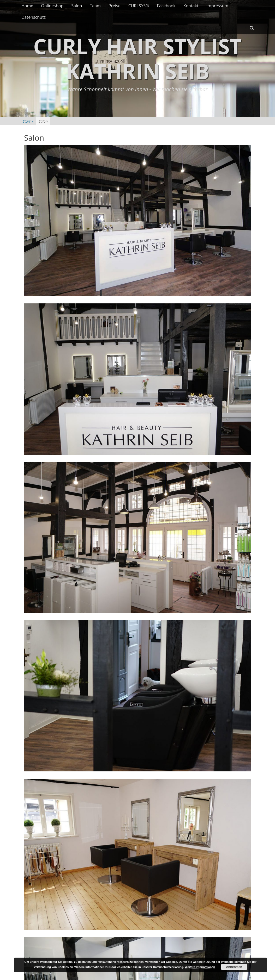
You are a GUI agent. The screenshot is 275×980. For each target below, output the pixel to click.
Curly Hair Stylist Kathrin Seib (137, 58)
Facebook (166, 6)
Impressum (217, 6)
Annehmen (234, 967)
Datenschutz (34, 17)
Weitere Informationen (200, 967)
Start (28, 121)
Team (95, 6)
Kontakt (191, 6)
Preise (115, 6)
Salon (77, 6)
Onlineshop (52, 6)
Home (27, 6)
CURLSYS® (139, 6)
